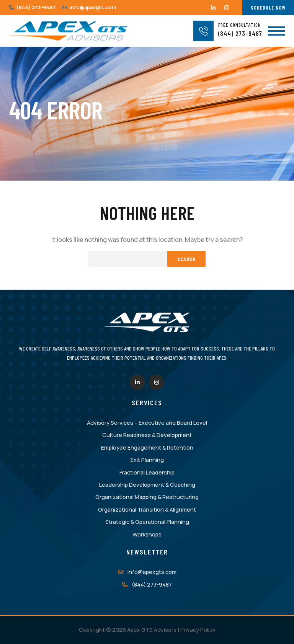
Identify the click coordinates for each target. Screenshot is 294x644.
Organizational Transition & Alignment (147, 509)
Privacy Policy (198, 630)
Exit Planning (147, 460)
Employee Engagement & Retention (147, 448)
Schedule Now (268, 7)
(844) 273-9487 (33, 7)
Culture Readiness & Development (147, 435)
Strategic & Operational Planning (147, 522)
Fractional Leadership (147, 472)
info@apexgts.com (89, 7)
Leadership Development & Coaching (147, 485)
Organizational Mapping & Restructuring (147, 497)
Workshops (147, 534)
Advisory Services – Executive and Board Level (147, 423)
